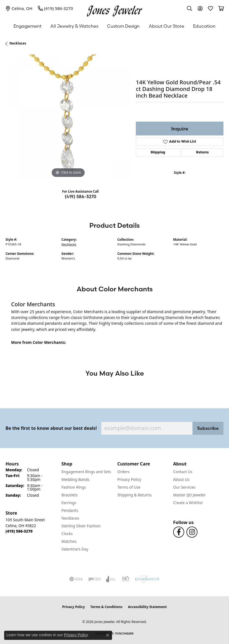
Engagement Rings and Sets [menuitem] (86, 472)
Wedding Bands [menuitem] (75, 479)
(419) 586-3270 (80, 197)
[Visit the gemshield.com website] (147, 579)
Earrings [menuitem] (69, 503)
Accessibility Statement (147, 607)
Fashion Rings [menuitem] (74, 487)
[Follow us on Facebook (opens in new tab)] (179, 532)
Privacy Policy (129, 479)
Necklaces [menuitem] (70, 518)
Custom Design (123, 26)
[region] (68, 117)
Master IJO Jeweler (189, 495)
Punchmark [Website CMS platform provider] (125, 633)
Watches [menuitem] (69, 541)
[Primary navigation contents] (114, 26)
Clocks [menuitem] (67, 534)
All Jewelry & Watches (74, 26)
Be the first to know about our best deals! (51, 428)
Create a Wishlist (188, 503)
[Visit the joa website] (111, 579)
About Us (181, 479)
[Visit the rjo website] (126, 579)
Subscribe (208, 428)
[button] (189, 8)
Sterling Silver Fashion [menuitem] (81, 526)
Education (204, 26)
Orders (123, 472)
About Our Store (166, 26)
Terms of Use (129, 487)
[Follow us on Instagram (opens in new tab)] (192, 532)
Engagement (28, 26)
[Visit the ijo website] (94, 579)
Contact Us (183, 472)
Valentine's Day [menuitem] (75, 549)
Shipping (158, 153)
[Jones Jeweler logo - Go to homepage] (114, 10)
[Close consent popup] (108, 635)
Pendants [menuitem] (70, 510)
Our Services (184, 487)
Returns (202, 153)
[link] (19, 8)
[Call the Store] (19, 531)
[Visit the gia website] (76, 579)
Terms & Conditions (106, 607)
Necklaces (18, 43)
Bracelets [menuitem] (70, 495)
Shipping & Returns (134, 495)
